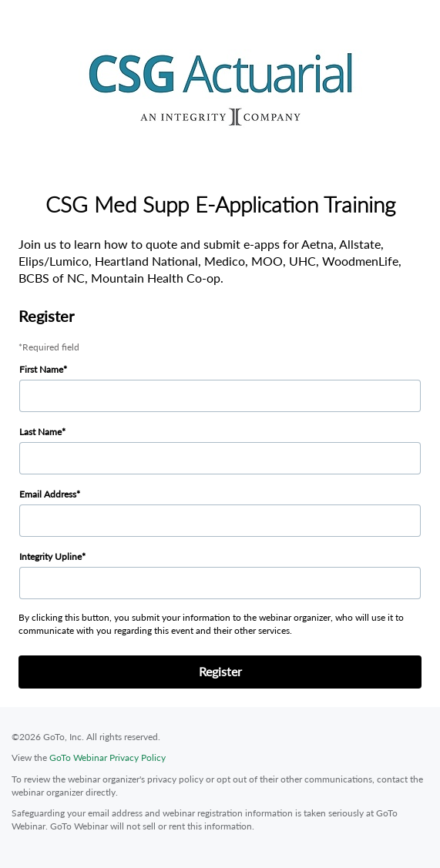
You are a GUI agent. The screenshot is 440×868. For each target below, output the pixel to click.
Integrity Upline (50, 556)
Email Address (48, 494)
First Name (41, 369)
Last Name (40, 432)
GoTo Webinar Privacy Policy (107, 757)
